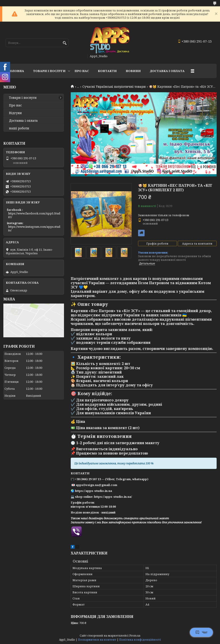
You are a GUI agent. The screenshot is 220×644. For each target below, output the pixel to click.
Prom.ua (135, 636)
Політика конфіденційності (140, 640)
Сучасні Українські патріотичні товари (114, 87)
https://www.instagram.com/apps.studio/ (34, 228)
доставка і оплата (167, 71)
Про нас (82, 71)
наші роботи (19, 128)
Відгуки (15, 113)
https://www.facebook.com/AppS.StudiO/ (34, 215)
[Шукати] (65, 43)
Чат (201, 632)
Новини (133, 71)
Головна (16, 71)
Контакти (107, 71)
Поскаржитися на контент (97, 640)
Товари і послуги (49, 71)
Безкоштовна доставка (141, 233)
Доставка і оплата (23, 121)
